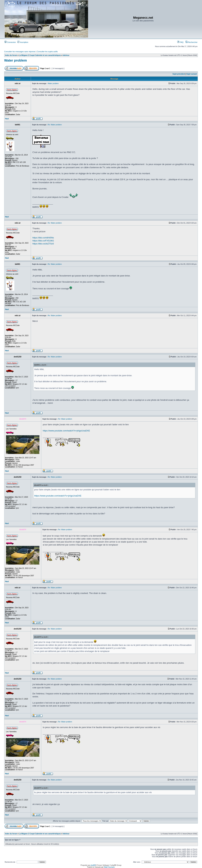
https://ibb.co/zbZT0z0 (43, 244)
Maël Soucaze (109, 867)
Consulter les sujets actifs (47, 52)
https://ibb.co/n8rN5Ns (43, 238)
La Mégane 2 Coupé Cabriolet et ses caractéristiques (40, 55)
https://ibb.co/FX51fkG (43, 241)
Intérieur (66, 55)
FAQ (180, 42)
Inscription (23, 42)
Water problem (16, 60)
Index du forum (11, 55)
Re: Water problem (55, 125)
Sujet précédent (179, 74)
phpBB (93, 865)
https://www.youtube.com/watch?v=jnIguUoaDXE (66, 431)
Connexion (10, 42)
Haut (7, 119)
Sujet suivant (192, 74)
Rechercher (191, 42)
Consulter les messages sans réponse (20, 52)
